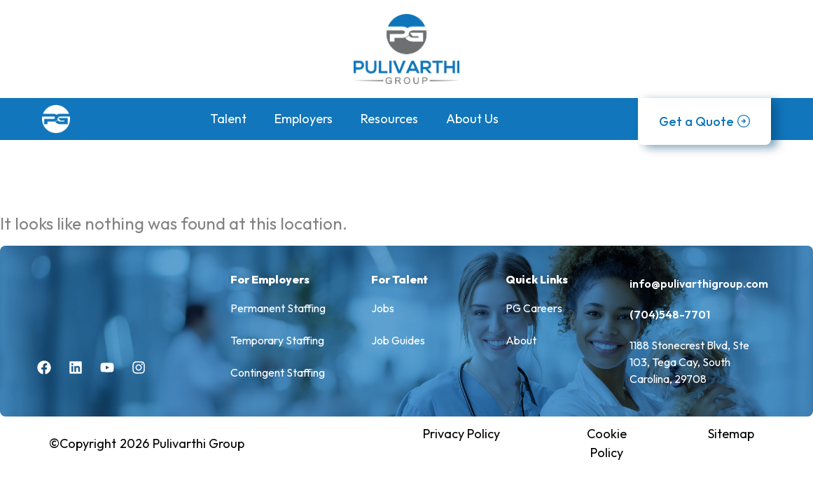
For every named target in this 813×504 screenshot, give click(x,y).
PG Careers (534, 308)
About (521, 340)
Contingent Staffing (278, 372)
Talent (228, 119)
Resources (389, 119)
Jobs (383, 308)
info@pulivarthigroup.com (699, 283)
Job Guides (398, 340)
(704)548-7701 (670, 314)
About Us (472, 119)
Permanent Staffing (278, 308)
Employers (304, 119)
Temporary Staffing (277, 340)
